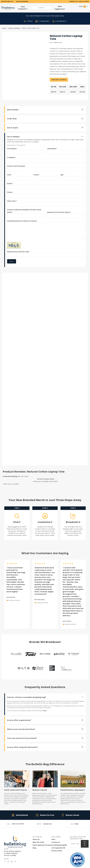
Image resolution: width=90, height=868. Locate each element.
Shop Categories (23, 7)
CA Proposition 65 (58, 843)
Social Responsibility (59, 840)
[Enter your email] (75, 838)
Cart (83, 6)
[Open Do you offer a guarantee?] (46, 717)
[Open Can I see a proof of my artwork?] (46, 735)
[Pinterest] (15, 857)
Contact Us (47, 819)
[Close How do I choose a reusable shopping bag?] (46, 694)
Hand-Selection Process (41, 840)
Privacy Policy (56, 846)
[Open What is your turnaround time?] (46, 726)
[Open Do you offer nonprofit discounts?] (46, 744)
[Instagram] (8, 857)
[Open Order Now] (46, 115)
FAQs (77, 819)
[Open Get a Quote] (46, 124)
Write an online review (46, 476)
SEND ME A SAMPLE (59, 76)
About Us (36, 835)
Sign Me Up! (85, 838)
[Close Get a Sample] (46, 133)
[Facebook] (5, 857)
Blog (34, 843)
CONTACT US (74, 1)
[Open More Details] (46, 106)
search (41, 7)
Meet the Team (38, 837)
